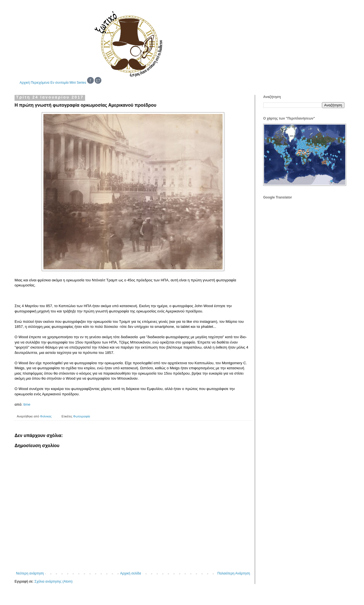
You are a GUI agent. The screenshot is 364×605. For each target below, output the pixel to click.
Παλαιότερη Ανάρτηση (234, 573)
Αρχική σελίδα (131, 573)
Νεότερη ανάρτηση (30, 573)
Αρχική (25, 83)
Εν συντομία (60, 83)
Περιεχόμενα (40, 83)
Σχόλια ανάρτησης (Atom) (53, 581)
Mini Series (78, 83)
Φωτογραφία (81, 416)
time (27, 404)
